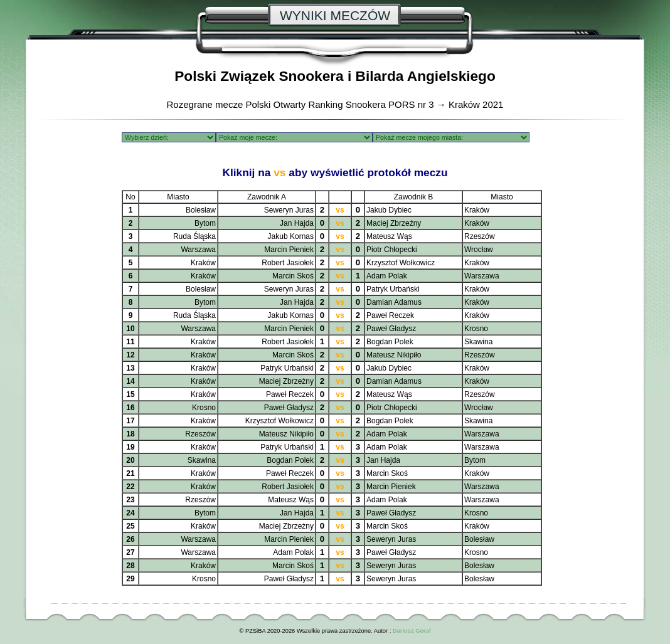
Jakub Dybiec (389, 210)
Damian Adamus (394, 302)
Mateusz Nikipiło (394, 355)
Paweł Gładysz (391, 329)
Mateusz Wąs (389, 236)
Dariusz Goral (412, 631)
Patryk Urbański (393, 289)
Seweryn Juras (289, 210)
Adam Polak (387, 276)
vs (340, 210)
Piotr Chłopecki (392, 250)
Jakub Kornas (291, 236)
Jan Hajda (297, 223)
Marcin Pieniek (289, 250)
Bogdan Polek (390, 342)
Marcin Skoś (293, 276)
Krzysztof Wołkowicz (401, 263)
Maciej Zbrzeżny (394, 223)
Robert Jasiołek (288, 263)
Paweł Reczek (390, 315)
